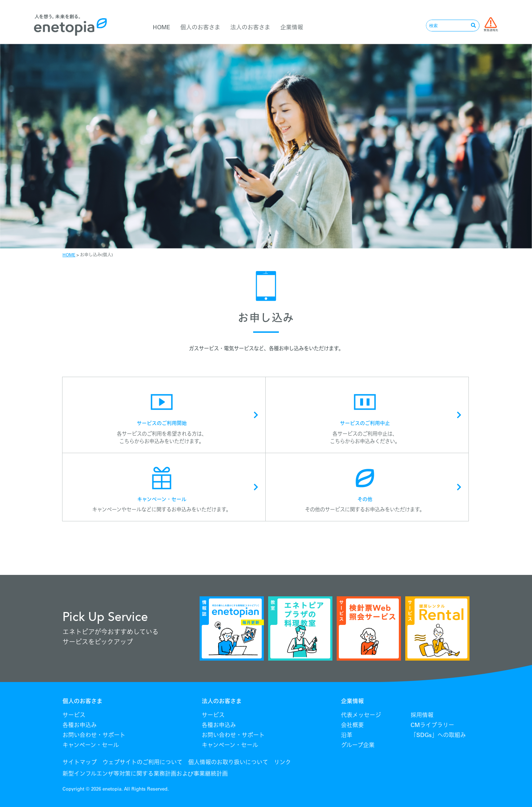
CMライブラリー (432, 725)
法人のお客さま (250, 27)
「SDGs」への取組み (438, 735)
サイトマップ (80, 762)
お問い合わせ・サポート (94, 735)
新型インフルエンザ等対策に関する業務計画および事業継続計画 (145, 773)
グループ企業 (358, 745)
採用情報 (422, 715)
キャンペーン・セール (91, 745)
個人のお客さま (200, 27)
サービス (74, 715)
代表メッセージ (361, 715)
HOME (162, 27)
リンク (282, 762)
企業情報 (292, 27)
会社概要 (352, 725)
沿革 (347, 735)
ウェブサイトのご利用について (142, 762)
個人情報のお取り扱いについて (228, 762)
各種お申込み (80, 725)
